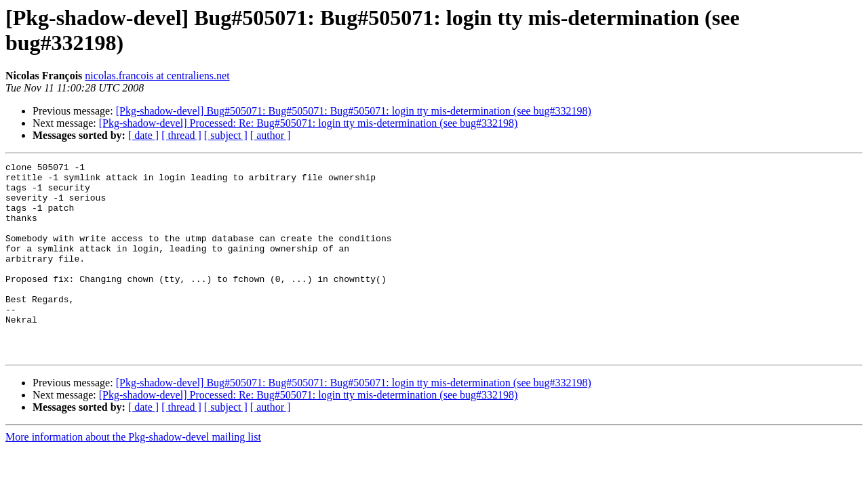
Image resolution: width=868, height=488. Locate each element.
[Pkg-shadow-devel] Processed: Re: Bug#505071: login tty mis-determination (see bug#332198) (309, 123)
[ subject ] (226, 135)
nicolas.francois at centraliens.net (157, 76)
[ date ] (143, 135)
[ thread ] (181, 135)
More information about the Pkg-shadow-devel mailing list (133, 475)
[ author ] (271, 135)
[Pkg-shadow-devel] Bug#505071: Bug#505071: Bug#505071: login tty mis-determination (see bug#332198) (354, 111)
